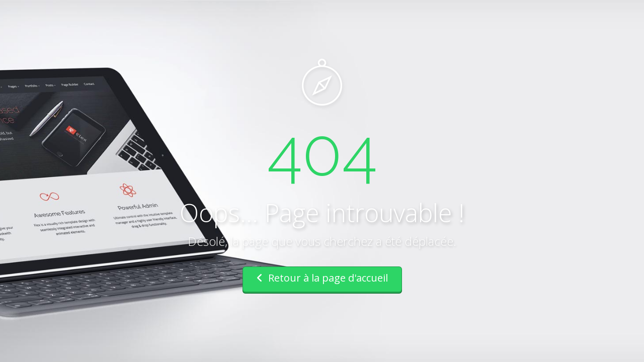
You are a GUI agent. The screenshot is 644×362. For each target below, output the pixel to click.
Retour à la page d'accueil (322, 278)
